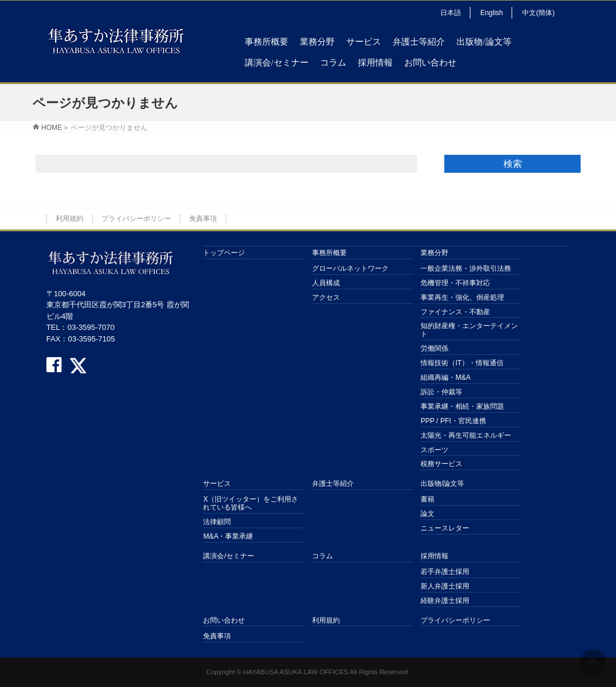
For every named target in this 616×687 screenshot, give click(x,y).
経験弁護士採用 (445, 601)
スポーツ (434, 450)
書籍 (427, 499)
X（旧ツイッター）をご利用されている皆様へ (251, 503)
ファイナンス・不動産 (455, 312)
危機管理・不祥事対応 (455, 283)
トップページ (224, 253)
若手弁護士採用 (445, 572)
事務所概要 (329, 253)
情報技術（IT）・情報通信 (462, 363)
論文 (427, 514)
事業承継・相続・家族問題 (462, 406)
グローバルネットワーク (350, 268)
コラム (323, 556)
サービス (217, 484)
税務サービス (441, 464)
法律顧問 (217, 522)
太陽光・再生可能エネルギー (466, 435)
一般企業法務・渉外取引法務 (466, 268)
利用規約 (70, 219)
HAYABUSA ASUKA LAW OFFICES (296, 672)
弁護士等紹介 (333, 484)
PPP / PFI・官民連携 (453, 421)
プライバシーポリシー (136, 219)
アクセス (326, 297)
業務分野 (434, 253)
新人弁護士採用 (445, 586)
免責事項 (203, 219)
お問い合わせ (224, 620)
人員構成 (326, 283)
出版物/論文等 (442, 484)
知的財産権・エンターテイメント (469, 330)
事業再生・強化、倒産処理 (462, 297)
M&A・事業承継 (228, 536)
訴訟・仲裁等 (441, 392)
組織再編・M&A (445, 377)
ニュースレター (445, 528)
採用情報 (434, 556)
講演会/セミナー (228, 556)
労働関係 (434, 348)
